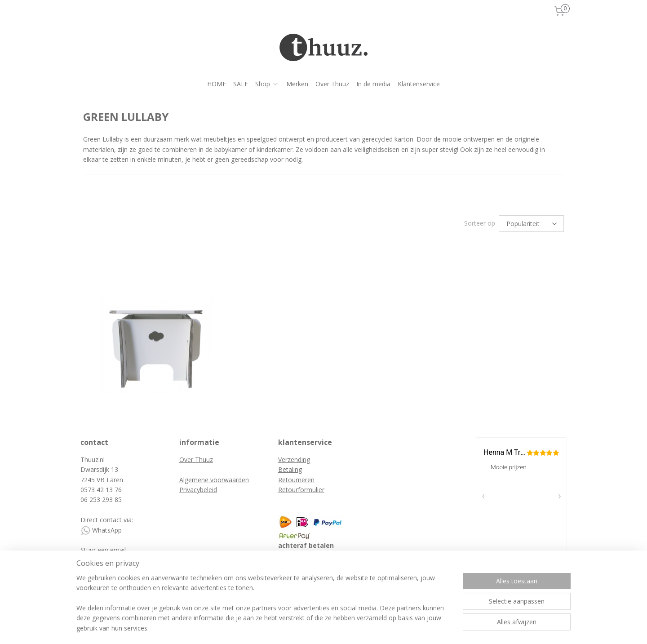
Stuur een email (104, 550)
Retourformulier (301, 490)
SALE (241, 84)
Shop (267, 84)
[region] (264, 608)
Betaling (290, 469)
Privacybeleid (198, 490)
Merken (297, 84)
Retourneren (296, 480)
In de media (373, 84)
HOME (217, 84)
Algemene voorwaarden (214, 480)
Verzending (294, 460)
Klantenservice (419, 84)
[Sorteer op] (531, 224)
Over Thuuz (332, 84)
